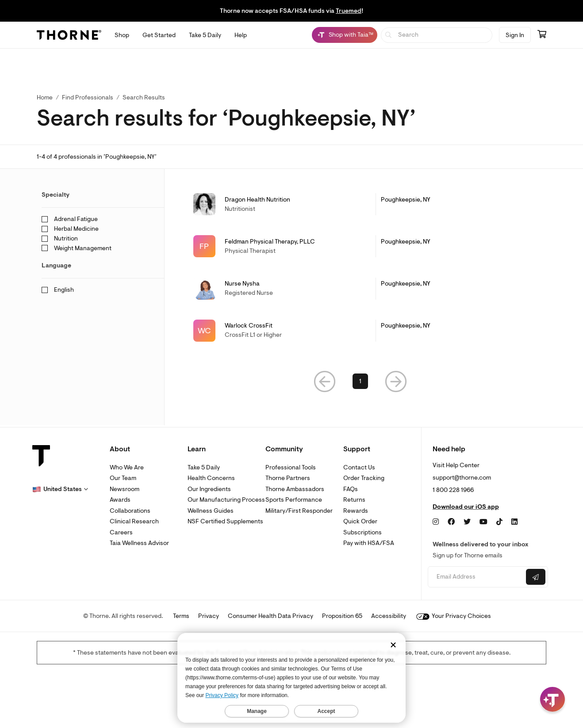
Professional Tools (291, 467)
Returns (354, 500)
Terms (181, 616)
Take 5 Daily (204, 467)
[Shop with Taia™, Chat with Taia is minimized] (345, 35)
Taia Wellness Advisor (139, 543)
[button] (325, 383)
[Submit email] (536, 577)
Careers (121, 532)
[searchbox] (437, 35)
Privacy (209, 616)
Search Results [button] (144, 97)
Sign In (515, 35)
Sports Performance (294, 500)
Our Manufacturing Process (226, 500)
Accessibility (389, 616)
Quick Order (360, 521)
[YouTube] (483, 522)
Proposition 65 (342, 616)
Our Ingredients (209, 489)
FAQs (351, 489)
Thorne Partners (288, 478)
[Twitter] (467, 522)
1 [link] (360, 383)
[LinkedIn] (514, 522)
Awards (120, 500)
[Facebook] (451, 522)
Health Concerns (211, 478)
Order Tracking (364, 478)
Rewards (356, 511)
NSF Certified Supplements (225, 521)
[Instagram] (436, 522)
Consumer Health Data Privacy (270, 616)
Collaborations (130, 511)
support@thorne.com (462, 478)
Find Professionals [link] (88, 97)
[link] (360, 204)
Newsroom (125, 489)
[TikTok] (499, 522)
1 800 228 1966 (453, 490)
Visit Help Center (456, 465)
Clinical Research (134, 521)
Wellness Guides (211, 511)
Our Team (123, 478)
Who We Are (127, 467)
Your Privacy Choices (454, 616)
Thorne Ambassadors (295, 489)
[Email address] (476, 577)
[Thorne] (69, 35)
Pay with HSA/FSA (369, 543)
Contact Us (359, 467)
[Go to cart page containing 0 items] (542, 35)
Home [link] (45, 97)
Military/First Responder (299, 511)
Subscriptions (362, 532)
